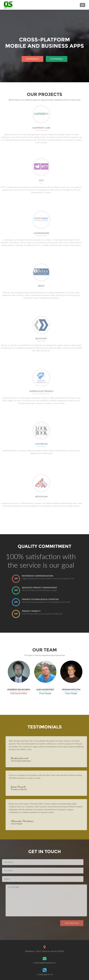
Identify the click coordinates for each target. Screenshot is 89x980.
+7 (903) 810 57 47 (45, 974)
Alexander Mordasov (28, 821)
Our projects (32, 59)
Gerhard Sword (25, 759)
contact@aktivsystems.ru (45, 963)
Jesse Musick (24, 787)
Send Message (66, 923)
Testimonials (57, 59)
